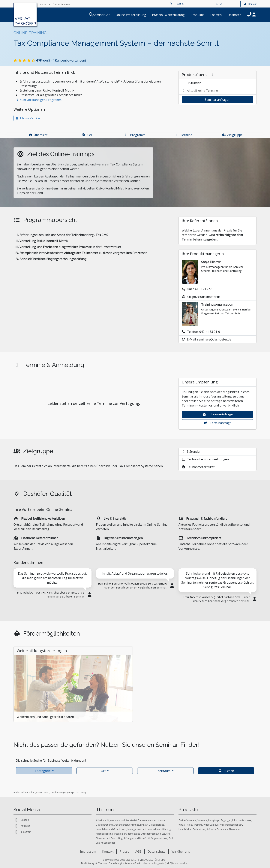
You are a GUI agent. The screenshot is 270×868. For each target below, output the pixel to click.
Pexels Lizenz (43, 792)
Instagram (22, 832)
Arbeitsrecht (103, 820)
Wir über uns (181, 851)
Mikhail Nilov (28, 792)
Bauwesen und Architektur (152, 820)
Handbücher (185, 829)
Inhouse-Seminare (242, 820)
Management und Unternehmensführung (149, 829)
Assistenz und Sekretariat (124, 820)
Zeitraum (164, 771)
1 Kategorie (42, 771)
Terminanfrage (218, 423)
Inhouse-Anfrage (218, 414)
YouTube (22, 826)
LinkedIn (21, 820)
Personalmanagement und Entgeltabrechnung (136, 834)
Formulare (222, 829)
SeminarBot (106, 15)
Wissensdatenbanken (231, 825)
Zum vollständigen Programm (39, 100)
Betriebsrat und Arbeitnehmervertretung (118, 825)
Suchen (226, 771)
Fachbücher (199, 829)
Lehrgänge (214, 820)
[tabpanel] (52, 586)
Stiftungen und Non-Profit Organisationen (145, 838)
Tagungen (226, 820)
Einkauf (144, 825)
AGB (138, 851)
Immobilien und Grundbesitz (111, 829)
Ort (103, 771)
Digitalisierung (156, 825)
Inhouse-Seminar (28, 118)
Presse (124, 851)
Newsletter (235, 829)
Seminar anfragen (217, 100)
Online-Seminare (187, 820)
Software (211, 829)
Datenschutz (156, 851)
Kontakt (250, 4)
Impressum (88, 851)
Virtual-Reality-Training (190, 825)
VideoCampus (211, 825)
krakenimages (59, 792)
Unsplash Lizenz (77, 792)
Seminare (202, 820)
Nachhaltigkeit (103, 834)
